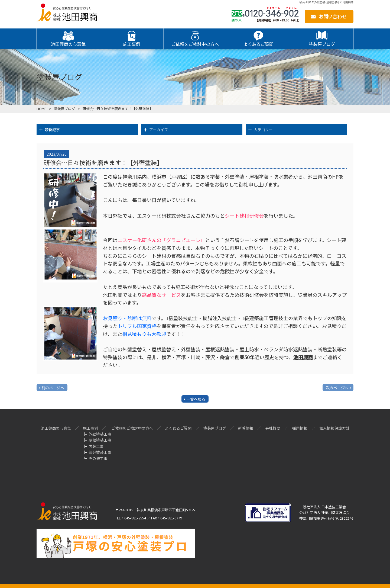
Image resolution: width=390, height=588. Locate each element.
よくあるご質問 (178, 428)
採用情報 (300, 428)
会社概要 (273, 428)
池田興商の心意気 (56, 428)
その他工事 (98, 458)
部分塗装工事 (100, 452)
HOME (41, 109)
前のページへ (53, 388)
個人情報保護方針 (334, 428)
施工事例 (90, 428)
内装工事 (96, 446)
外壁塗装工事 (100, 434)
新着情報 (246, 428)
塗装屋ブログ (64, 109)
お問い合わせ (333, 16)
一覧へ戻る (196, 399)
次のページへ (337, 388)
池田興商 (303, 357)
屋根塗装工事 (100, 440)
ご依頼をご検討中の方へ (132, 428)
